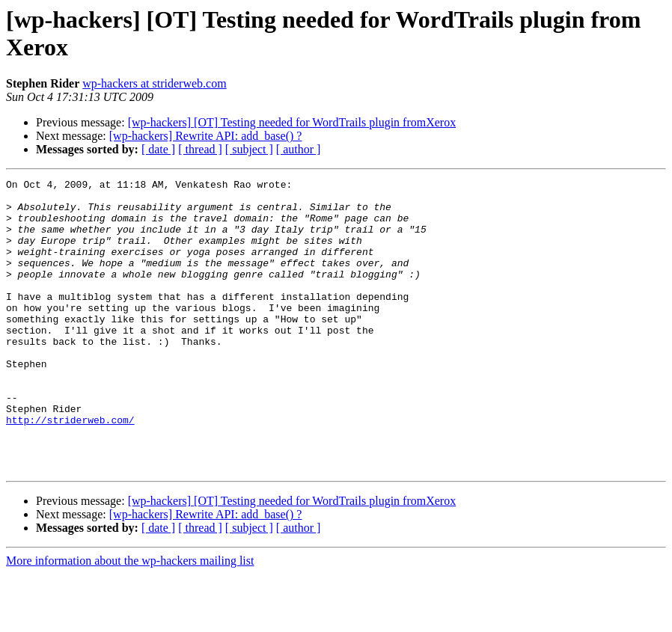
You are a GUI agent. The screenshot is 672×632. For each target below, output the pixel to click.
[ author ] (299, 149)
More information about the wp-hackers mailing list (130, 619)
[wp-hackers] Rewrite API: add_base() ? (206, 136)
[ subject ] (249, 149)
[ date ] (158, 149)
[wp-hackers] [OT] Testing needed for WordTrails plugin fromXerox (292, 122)
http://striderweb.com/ (70, 469)
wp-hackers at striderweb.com (154, 83)
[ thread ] (200, 149)
